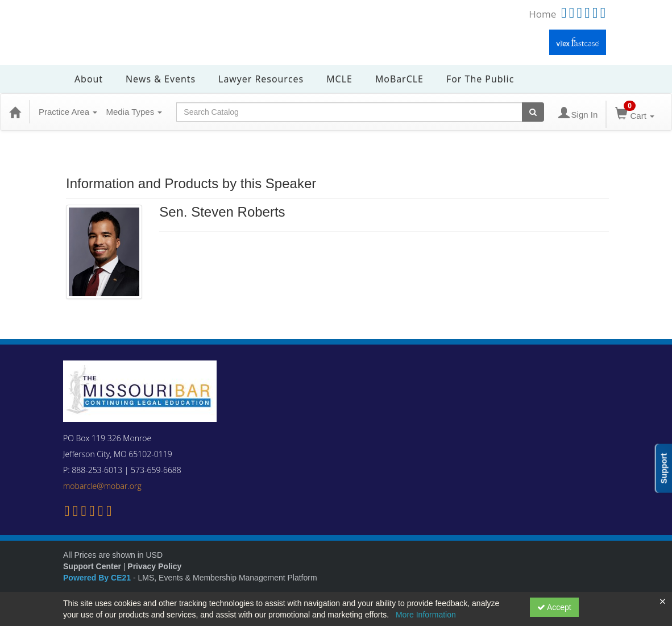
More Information (426, 615)
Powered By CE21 (98, 578)
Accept (554, 607)
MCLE (339, 79)
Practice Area (68, 112)
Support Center (92, 566)
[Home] (15, 112)
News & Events (161, 79)
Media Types (134, 112)
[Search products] (533, 112)
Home (542, 14)
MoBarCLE (399, 79)
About (89, 79)
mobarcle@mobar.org (102, 486)
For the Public (480, 79)
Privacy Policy (154, 566)
